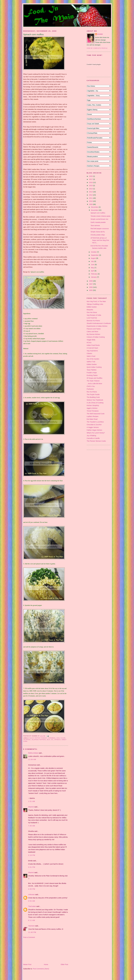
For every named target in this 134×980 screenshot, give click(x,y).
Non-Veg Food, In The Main (96, 301)
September (95, 255)
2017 (91, 179)
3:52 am (32, 901)
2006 (91, 287)
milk (48, 740)
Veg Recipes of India (94, 315)
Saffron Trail (91, 362)
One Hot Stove (92, 312)
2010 (91, 201)
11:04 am (32, 759)
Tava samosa (95, 225)
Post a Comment (29, 937)
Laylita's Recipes (93, 416)
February (94, 274)
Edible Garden (92, 307)
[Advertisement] (34, 951)
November (95, 210)
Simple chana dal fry (98, 232)
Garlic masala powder (98, 222)
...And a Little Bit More (94, 384)
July (93, 261)
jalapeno (27, 740)
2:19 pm (32, 855)
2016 (91, 182)
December (95, 207)
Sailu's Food (91, 356)
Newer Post (27, 964)
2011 (91, 198)
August (94, 258)
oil (52, 740)
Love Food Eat (92, 318)
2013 (91, 192)
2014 (91, 189)
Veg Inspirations (92, 351)
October (94, 252)
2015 (91, 186)
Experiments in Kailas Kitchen (97, 326)
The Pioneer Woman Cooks (96, 441)
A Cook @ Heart (92, 348)
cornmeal (52, 738)
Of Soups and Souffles (95, 378)
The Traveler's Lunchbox (95, 422)
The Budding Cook (93, 397)
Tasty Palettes (92, 370)
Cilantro (89, 353)
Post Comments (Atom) (41, 969)
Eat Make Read (92, 419)
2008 (91, 281)
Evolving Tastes (92, 375)
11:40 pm (32, 932)
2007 (91, 284)
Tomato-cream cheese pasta (100, 216)
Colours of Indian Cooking (96, 337)
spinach (57, 740)
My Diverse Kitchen (93, 334)
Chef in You (91, 386)
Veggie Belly (91, 340)
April (93, 271)
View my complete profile (97, 48)
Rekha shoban (33, 753)
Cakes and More (92, 332)
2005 (91, 290)
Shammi (31, 807)
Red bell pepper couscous (100, 229)
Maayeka (90, 310)
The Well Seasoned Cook (96, 414)
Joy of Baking (91, 436)
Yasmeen (31, 926)
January (94, 277)
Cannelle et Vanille (93, 438)
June (93, 265)
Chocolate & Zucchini (94, 425)
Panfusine (90, 389)
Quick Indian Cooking (94, 367)
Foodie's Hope (92, 373)
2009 (91, 204)
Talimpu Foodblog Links (95, 304)
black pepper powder (38, 738)
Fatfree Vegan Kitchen (94, 430)
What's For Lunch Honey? (96, 433)
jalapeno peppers (39, 740)
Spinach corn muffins (34, 34)
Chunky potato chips (98, 235)
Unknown (32, 895)
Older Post (64, 964)
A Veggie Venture (93, 427)
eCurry (89, 343)
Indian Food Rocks (93, 345)
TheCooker (32, 906)
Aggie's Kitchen (92, 408)
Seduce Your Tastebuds (95, 400)
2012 (91, 195)
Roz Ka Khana (92, 392)
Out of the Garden (93, 359)
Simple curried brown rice (99, 219)
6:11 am (32, 920)
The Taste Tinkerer (93, 381)
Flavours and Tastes (94, 329)
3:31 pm (32, 867)
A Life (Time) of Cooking (95, 403)
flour (63, 738)
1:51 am (32, 801)
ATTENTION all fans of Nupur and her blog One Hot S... (100, 240)
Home (46, 964)
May (93, 268)
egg (58, 738)
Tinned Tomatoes (93, 411)
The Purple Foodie (93, 394)
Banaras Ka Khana (93, 321)
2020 (91, 176)
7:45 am (32, 826)
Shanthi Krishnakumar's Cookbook (99, 323)
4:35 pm (32, 889)
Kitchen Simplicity (93, 405)
